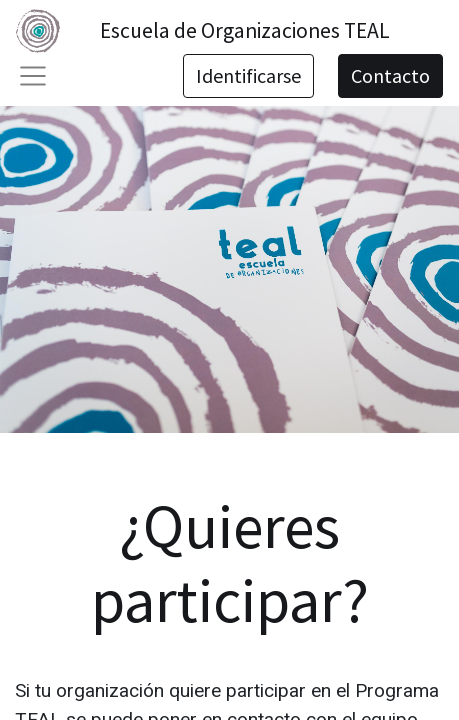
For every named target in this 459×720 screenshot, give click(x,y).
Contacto (390, 75)
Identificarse (248, 75)
